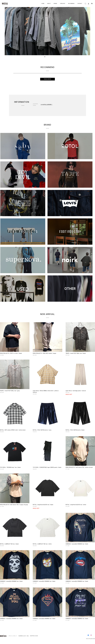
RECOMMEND (71, 4)
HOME (43, 4)
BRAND (55, 4)
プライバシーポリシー (13, 636)
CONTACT (80, 4)
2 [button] (47, 57)
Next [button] (88, 31)
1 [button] (45, 57)
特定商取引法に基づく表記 (24, 636)
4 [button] (50, 57)
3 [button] (48, 57)
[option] (48, 31)
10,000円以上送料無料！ (47, 105)
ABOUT (49, 4)
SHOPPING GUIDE (33, 636)
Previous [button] (7, 31)
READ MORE (48, 79)
